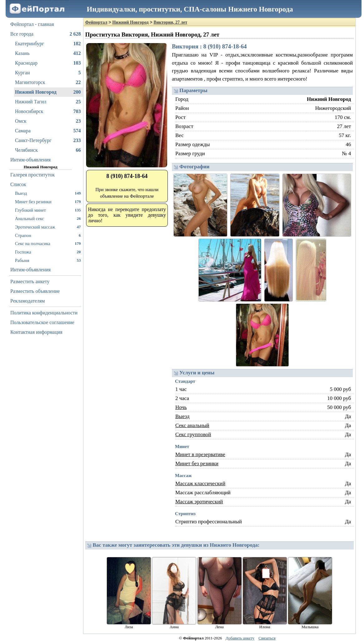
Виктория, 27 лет (170, 22)
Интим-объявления (30, 160)
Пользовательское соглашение (42, 322)
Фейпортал (96, 22)
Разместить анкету (30, 281)
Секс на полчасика (48, 243)
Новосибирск (48, 111)
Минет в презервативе (200, 454)
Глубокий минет (48, 210)
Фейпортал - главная (32, 24)
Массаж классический (200, 483)
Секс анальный (192, 425)
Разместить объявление (35, 291)
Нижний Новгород (48, 92)
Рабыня (48, 260)
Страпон (48, 235)
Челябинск (48, 150)
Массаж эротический (199, 502)
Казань (48, 53)
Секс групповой (193, 434)
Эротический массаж (48, 227)
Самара (48, 131)
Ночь (181, 407)
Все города (46, 34)
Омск (48, 121)
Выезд (48, 193)
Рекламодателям (28, 301)
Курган (48, 73)
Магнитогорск (48, 82)
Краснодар (48, 63)
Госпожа (48, 252)
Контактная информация (36, 332)
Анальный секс (48, 218)
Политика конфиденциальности (44, 313)
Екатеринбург (48, 44)
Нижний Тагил (48, 102)
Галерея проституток (33, 175)
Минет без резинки (48, 202)
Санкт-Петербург (48, 141)
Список (18, 184)
